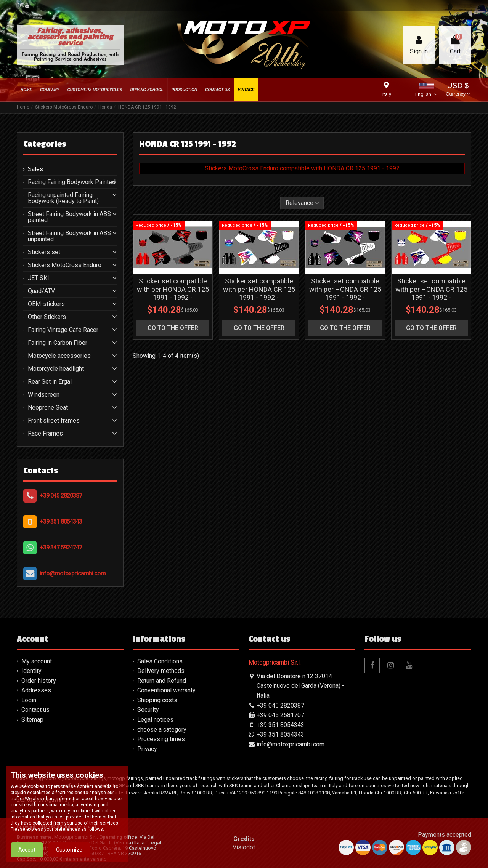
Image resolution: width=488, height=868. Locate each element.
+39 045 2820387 (61, 496)
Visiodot (244, 847)
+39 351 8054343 (61, 521)
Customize (69, 855)
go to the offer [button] (173, 328)
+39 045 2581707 (280, 715)
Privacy (147, 749)
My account (37, 661)
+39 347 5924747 (61, 547)
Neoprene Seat (48, 408)
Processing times (161, 739)
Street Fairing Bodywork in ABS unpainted (69, 236)
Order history (39, 681)
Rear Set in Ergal (50, 382)
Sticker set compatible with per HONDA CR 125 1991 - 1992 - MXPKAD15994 (259, 293)
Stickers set (44, 252)
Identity (31, 671)
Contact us (35, 710)
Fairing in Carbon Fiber (58, 343)
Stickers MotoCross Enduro (65, 265)
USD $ (458, 90)
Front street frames (54, 421)
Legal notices (155, 720)
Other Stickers (47, 317)
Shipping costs (157, 700)
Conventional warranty (166, 690)
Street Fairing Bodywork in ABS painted (69, 217)
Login (29, 700)
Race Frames (45, 434)
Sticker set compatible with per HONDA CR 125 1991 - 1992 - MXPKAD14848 (431, 293)
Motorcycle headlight (56, 369)
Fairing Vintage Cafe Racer (63, 330)
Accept (27, 855)
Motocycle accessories (59, 356)
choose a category (162, 729)
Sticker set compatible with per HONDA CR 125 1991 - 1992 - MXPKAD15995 (173, 293)
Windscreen (44, 395)
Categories (45, 144)
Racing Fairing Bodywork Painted (72, 182)
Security (148, 710)
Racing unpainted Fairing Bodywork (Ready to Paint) (63, 198)
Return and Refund (162, 681)
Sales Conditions (160, 661)
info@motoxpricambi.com (73, 573)
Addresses (36, 690)
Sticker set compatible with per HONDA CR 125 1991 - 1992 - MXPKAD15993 (345, 293)
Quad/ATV (41, 291)
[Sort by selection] (302, 203)
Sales (35, 169)
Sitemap (32, 720)
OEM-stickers (46, 304)
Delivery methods (161, 671)
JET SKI (39, 278)
